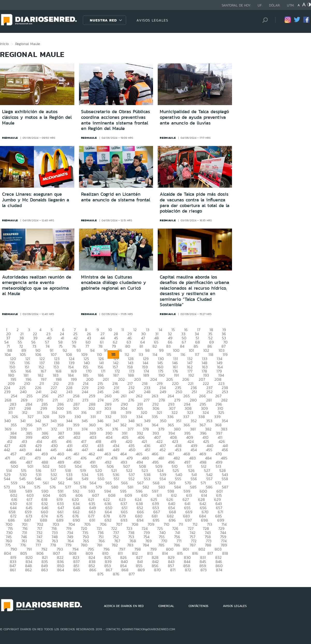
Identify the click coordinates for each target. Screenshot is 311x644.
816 (195, 553)
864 (61, 570)
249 (163, 392)
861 (13, 570)
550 (101, 479)
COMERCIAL (166, 606)
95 (106, 350)
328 (46, 417)
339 (217, 417)
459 (45, 454)
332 (108, 417)
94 (92, 350)
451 (147, 450)
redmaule (10, 138)
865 (77, 570)
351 (179, 421)
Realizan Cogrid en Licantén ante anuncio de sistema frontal (116, 197)
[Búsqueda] (264, 20)
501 (30, 466)
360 (92, 425)
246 (116, 392)
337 (186, 417)
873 (204, 570)
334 (139, 417)
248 (147, 392)
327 (30, 417)
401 (61, 437)
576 (53, 487)
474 (53, 458)
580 (115, 487)
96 (120, 350)
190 (162, 375)
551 (116, 479)
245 (100, 392)
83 (168, 346)
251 (194, 392)
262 (139, 396)
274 (101, 400)
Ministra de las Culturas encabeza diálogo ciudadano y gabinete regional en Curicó (114, 283)
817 (210, 553)
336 (171, 417)
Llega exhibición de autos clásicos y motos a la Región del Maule (37, 117)
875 (100, 574)
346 (100, 421)
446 (69, 450)
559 (14, 483)
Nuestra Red (103, 20)
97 (134, 350)
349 (147, 421)
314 (54, 412)
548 (69, 479)
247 (132, 392)
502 (46, 466)
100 (176, 350)
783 (130, 545)
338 (202, 417)
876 (116, 574)
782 (115, 545)
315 (69, 412)
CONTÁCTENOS (198, 606)
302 (92, 408)
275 (116, 400)
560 (30, 483)
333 (124, 417)
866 (93, 570)
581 (131, 487)
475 (68, 458)
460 (61, 454)
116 (183, 354)
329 (62, 417)
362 (123, 425)
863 (45, 570)
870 (157, 570)
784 (146, 545)
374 (85, 429)
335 (155, 417)
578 (83, 487)
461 (76, 454)
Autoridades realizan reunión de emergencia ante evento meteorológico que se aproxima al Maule (37, 285)
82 (155, 346)
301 (76, 408)
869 (141, 570)
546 (38, 479)
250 (179, 392)
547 (54, 479)
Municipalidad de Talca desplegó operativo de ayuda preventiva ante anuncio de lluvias (194, 117)
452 (163, 450)
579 (99, 487)
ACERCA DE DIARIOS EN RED (124, 606)
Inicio (4, 44)
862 (28, 570)
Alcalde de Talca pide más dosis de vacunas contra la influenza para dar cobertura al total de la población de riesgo (195, 203)
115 (169, 354)
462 (92, 454)
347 (116, 421)
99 (161, 350)
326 (15, 417)
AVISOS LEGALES (152, 20)
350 (163, 421)
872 (188, 570)
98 (147, 350)
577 (68, 487)
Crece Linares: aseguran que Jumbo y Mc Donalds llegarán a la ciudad (36, 200)
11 (123, 330)
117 (197, 354)
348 (131, 421)
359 (76, 425)
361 (108, 425)
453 (178, 450)
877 (132, 574)
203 (138, 379)
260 (108, 396)
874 (219, 570)
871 (173, 570)
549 (85, 479)
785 (161, 545)
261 (124, 396)
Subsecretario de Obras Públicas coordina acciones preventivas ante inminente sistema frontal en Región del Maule (115, 120)
